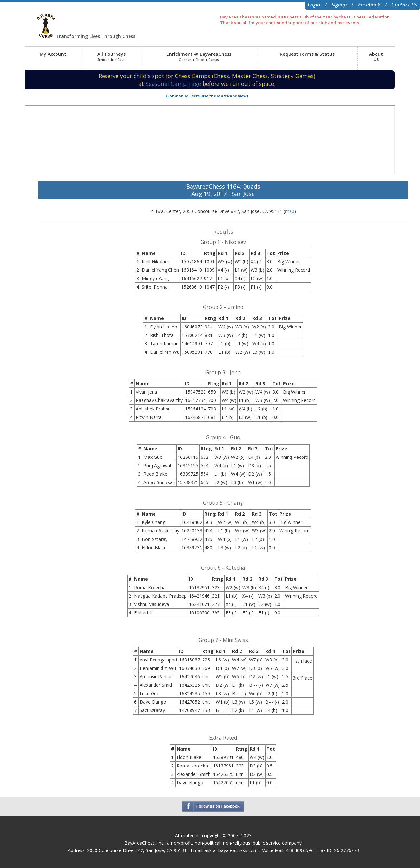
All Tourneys (111, 56)
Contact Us (404, 5)
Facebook (369, 5)
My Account (53, 54)
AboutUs (376, 57)
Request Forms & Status (307, 54)
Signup (339, 5)
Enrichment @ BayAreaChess (199, 56)
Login (314, 5)
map (290, 211)
